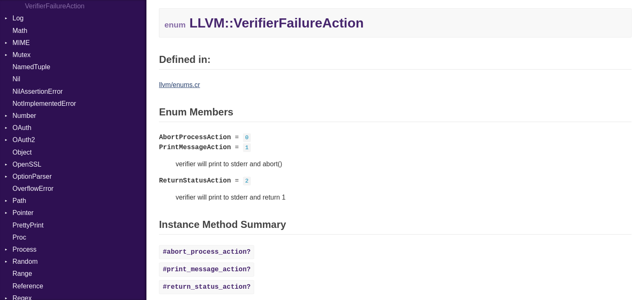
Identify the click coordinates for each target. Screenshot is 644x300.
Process (25, 249)
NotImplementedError (44, 104)
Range (22, 274)
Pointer (23, 213)
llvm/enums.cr (180, 85)
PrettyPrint (28, 225)
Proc (19, 237)
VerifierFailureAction (55, 6)
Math (20, 31)
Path (19, 201)
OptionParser (32, 176)
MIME (21, 43)
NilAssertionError (38, 91)
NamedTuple (31, 67)
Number (24, 116)
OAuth (22, 128)
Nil (16, 79)
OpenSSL (27, 164)
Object (22, 152)
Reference (28, 286)
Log (18, 18)
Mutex (22, 55)
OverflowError (33, 189)
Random (25, 261)
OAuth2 (24, 140)
